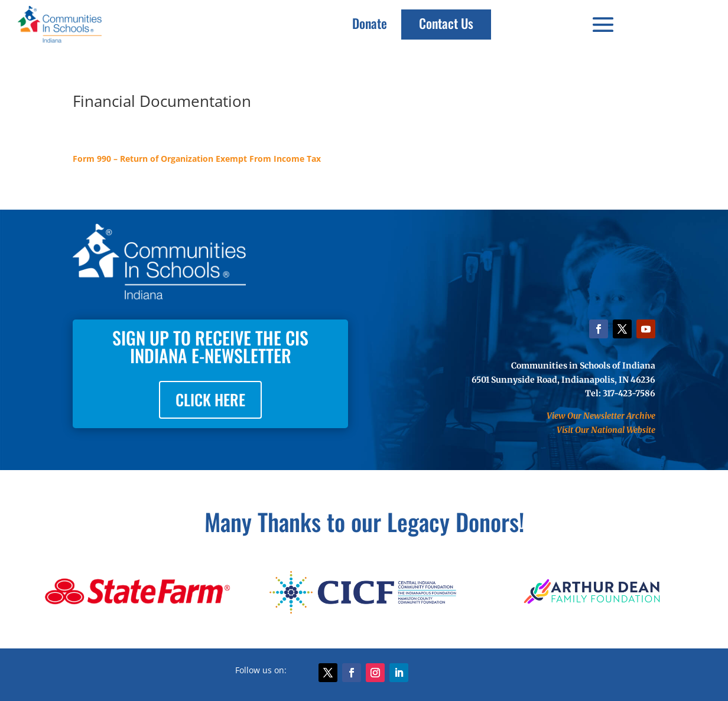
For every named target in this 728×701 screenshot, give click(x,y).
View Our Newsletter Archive (601, 416)
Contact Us (446, 23)
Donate (370, 23)
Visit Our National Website (606, 430)
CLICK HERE (210, 400)
